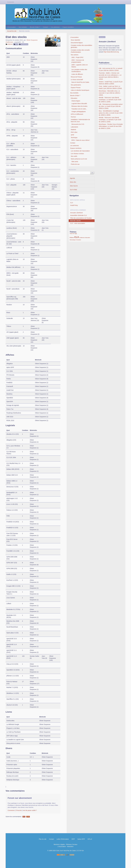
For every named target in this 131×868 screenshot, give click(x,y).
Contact (45, 27)
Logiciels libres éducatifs (79, 104)
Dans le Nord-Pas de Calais (80, 82)
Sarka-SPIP (81, 839)
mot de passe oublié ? (30, 810)
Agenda (72, 178)
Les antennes (55, 27)
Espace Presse (76, 88)
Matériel (73, 130)
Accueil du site (12, 31)
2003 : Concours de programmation (78, 61)
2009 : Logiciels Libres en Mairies (80, 66)
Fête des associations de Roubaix (81, 218)
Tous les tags (73, 234)
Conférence (82, 238)
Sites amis (75, 162)
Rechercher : (73, 170)
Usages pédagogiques (79, 112)
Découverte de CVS (78, 124)
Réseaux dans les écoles (79, 106)
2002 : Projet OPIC (77, 57)
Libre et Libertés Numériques (80, 90)
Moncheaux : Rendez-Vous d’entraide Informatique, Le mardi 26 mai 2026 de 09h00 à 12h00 (111, 126)
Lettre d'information (63, 839)
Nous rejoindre (75, 40)
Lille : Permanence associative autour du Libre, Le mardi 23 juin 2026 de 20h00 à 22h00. (111, 106)
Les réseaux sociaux (77, 154)
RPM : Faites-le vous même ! (81, 140)
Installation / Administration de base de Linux (80, 121)
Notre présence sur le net (79, 159)
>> (92, 173)
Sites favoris (74, 186)
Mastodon (70, 846)
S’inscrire (19, 810)
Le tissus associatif (77, 80)
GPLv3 (90, 839)
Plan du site (43, 839)
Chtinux (72, 238)
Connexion (11, 810)
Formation (78, 240)
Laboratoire (74, 127)
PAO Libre (74, 132)
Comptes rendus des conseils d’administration (80, 51)
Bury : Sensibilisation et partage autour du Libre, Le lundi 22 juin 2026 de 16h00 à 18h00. (111, 113)
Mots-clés (73, 182)
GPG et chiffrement (77, 114)
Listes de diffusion (77, 74)
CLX (17, 44)
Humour (73, 117)
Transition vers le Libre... (79, 109)
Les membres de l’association (80, 151)
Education (74, 98)
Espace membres (68, 27)
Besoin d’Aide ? (35, 27)
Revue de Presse (76, 77)
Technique (74, 138)
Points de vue (75, 164)
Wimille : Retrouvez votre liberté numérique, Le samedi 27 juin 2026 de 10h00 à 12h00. (110, 120)
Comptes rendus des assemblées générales (81, 46)
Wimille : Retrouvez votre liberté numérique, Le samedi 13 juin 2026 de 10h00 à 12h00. (110, 100)
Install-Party (24, 44)
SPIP (72, 135)
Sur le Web (73, 190)
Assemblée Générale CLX (78, 215)
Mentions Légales (59, 844)
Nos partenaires (76, 85)
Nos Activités (23, 27)
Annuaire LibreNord (76, 213)
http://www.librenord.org (111, 52)
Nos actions (75, 55)
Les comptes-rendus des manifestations (79, 71)
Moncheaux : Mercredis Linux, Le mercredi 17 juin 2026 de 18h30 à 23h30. (109, 93)
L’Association (11, 27)
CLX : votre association (78, 223)
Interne (10, 44)
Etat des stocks (75, 221)
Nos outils (74, 156)
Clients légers (76, 101)
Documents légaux (77, 43)
